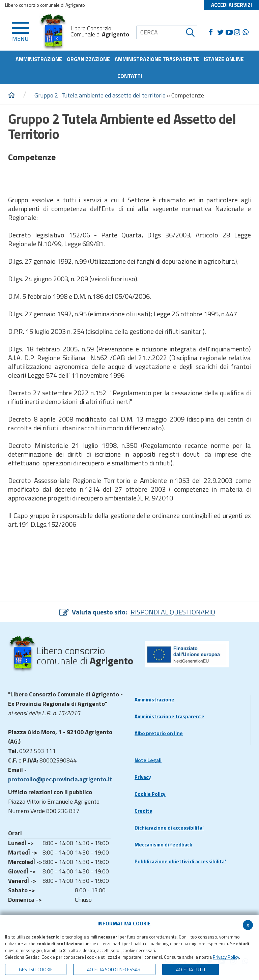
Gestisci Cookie (36, 969)
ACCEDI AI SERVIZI (232, 5)
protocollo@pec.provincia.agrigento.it (60, 779)
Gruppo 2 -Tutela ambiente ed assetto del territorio (101, 95)
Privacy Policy (226, 957)
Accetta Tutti (191, 969)
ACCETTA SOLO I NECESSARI (114, 969)
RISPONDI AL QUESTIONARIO (173, 612)
